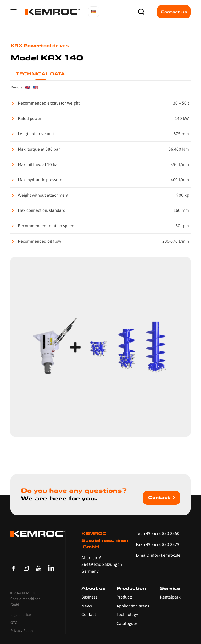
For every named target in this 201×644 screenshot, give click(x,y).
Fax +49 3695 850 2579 (158, 544)
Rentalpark (170, 597)
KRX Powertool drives (40, 46)
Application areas (133, 606)
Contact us (174, 12)
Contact (159, 497)
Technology (127, 614)
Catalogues (127, 623)
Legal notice (21, 615)
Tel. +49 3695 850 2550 (158, 533)
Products (125, 597)
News (87, 606)
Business (89, 597)
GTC (14, 623)
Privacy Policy (22, 631)
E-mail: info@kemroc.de (158, 555)
